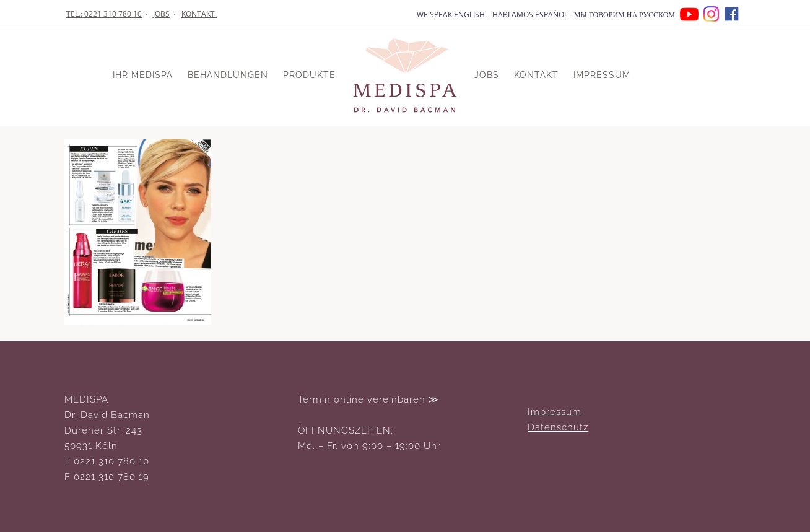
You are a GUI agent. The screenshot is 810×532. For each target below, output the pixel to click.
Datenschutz (558, 427)
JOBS (161, 14)
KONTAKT (199, 14)
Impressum (555, 412)
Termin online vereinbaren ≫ (368, 399)
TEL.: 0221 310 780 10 (104, 14)
